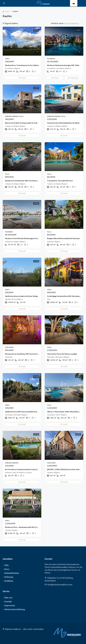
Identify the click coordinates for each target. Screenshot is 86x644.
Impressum (10, 605)
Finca (7, 569)
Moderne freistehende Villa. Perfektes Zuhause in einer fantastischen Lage (36, 181)
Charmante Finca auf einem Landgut (62, 354)
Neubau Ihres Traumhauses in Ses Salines (22, 65)
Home (8, 11)
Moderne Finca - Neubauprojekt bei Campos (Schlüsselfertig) (30, 527)
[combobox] (74, 23)
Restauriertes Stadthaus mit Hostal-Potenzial (24, 354)
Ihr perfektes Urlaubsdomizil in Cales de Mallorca (26, 469)
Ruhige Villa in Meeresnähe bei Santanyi (63, 238)
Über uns (8, 598)
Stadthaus (9, 581)
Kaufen (36, 30)
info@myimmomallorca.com (60, 585)
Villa (6, 565)
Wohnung (9, 577)
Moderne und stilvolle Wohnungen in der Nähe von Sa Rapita (30, 238)
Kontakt (8, 602)
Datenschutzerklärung (15, 609)
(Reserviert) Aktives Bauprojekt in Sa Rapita (23, 123)
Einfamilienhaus (12, 573)
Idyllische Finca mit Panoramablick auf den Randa (26, 412)
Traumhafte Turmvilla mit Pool (60, 181)
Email (22, 78)
